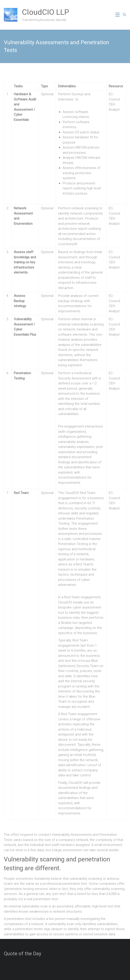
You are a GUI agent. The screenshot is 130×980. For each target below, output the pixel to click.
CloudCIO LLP (45, 12)
